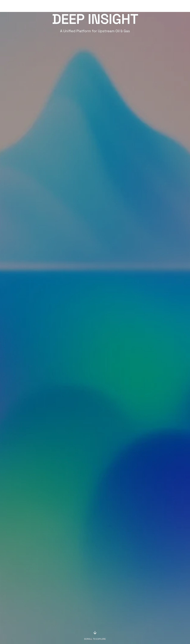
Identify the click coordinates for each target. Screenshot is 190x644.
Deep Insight (56, 622)
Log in (159, 6)
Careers (101, 622)
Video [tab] (104, 419)
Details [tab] (115, 419)
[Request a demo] (48, 584)
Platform (119, 6)
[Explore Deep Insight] (95, 258)
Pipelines (54, 636)
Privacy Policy (104, 629)
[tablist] (110, 419)
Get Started (176, 6)
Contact (101, 626)
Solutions (136, 6)
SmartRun (54, 633)
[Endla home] (15, 6)
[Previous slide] (4, 533)
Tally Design (55, 626)
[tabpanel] (139, 447)
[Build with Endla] (143, 584)
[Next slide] (186, 533)
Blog (149, 6)
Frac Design (55, 629)
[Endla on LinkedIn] (185, 619)
